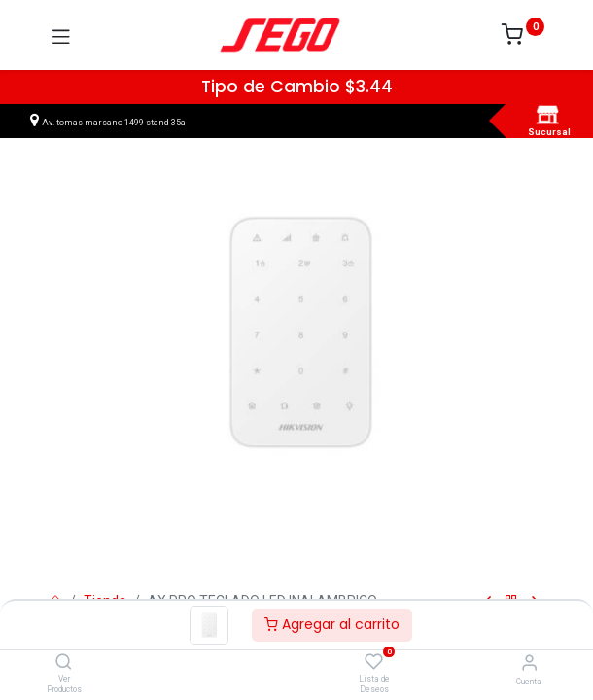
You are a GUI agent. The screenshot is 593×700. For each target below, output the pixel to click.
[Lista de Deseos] (374, 662)
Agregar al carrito (332, 624)
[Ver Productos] (64, 663)
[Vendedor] (529, 663)
